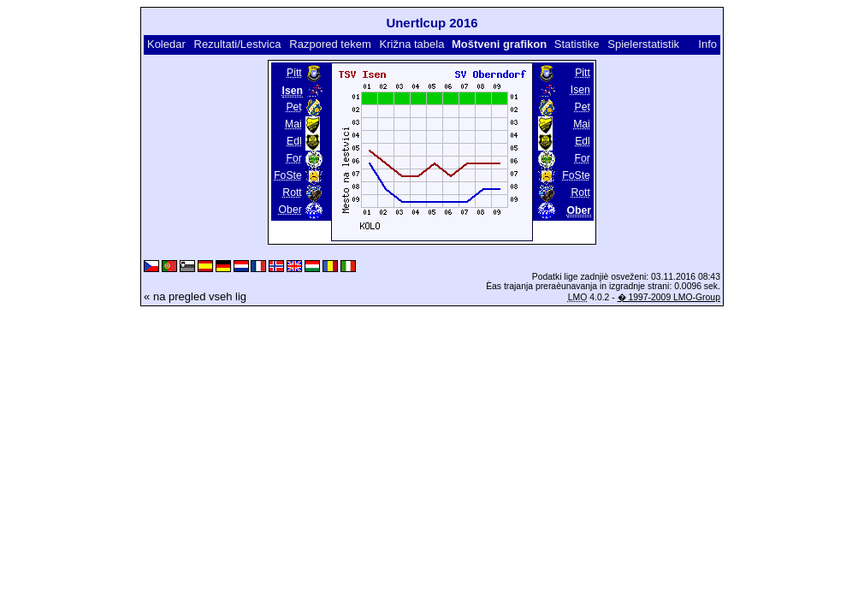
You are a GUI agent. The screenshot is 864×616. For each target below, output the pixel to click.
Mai (293, 124)
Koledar (166, 44)
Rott (292, 192)
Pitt (294, 73)
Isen (580, 90)
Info (707, 44)
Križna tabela (412, 44)
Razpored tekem (330, 44)
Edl (294, 141)
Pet (293, 107)
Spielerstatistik (643, 44)
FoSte (288, 175)
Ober (290, 210)
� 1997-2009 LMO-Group (669, 297)
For (293, 158)
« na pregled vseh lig (195, 296)
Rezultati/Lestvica (238, 44)
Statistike (577, 44)
